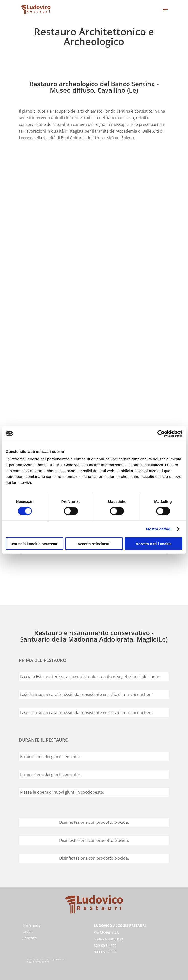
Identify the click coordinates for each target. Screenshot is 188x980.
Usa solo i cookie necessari (35, 544)
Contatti (30, 938)
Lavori (28, 932)
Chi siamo (31, 925)
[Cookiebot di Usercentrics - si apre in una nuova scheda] (161, 433)
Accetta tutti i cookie (154, 544)
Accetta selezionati (94, 544)
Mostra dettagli (159, 529)
